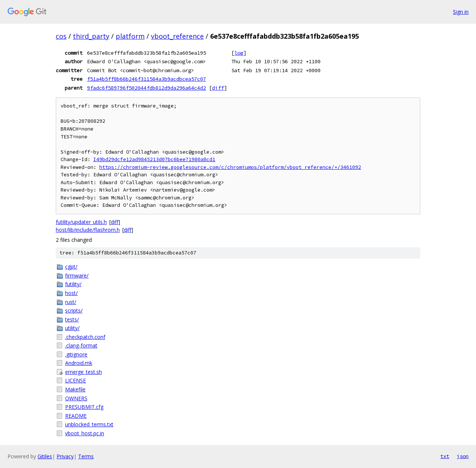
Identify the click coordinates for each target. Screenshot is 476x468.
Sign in (461, 12)
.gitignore (76, 354)
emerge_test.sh (83, 372)
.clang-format (81, 345)
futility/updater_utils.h (81, 222)
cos (61, 36)
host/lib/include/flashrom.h (88, 230)
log (239, 53)
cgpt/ (71, 267)
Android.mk (79, 363)
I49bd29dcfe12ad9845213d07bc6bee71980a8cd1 (154, 159)
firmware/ (77, 275)
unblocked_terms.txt (89, 424)
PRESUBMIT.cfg (84, 407)
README (76, 416)
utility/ (72, 328)
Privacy (65, 456)
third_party (91, 36)
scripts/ (74, 310)
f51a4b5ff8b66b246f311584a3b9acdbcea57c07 (147, 79)
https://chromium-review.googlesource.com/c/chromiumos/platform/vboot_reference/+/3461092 (230, 167)
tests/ (72, 319)
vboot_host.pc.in (85, 433)
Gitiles (45, 456)
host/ (71, 293)
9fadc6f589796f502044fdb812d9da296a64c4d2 (147, 88)
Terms (86, 456)
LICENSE (75, 380)
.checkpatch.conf (85, 337)
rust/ (71, 302)
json (463, 456)
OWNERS (76, 398)
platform (130, 36)
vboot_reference (177, 36)
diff (218, 88)
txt (445, 456)
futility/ (73, 284)
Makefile (75, 389)
